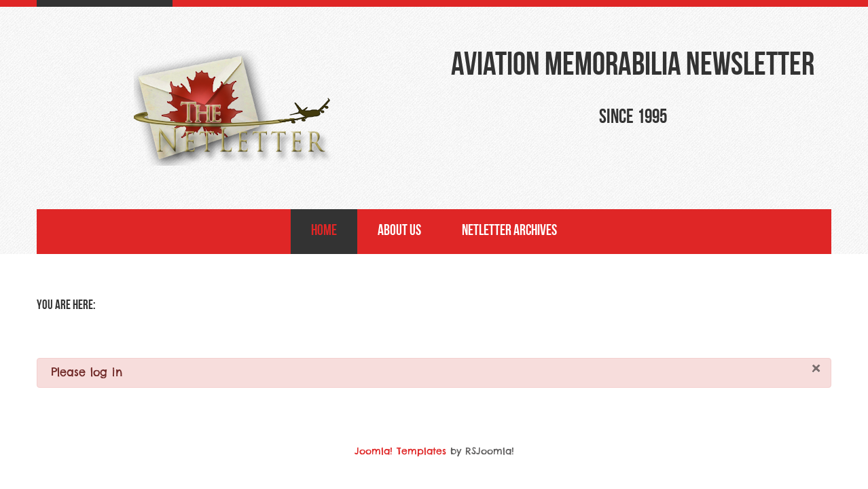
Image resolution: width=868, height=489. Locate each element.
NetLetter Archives (509, 231)
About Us (399, 231)
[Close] (816, 369)
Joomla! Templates (400, 451)
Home (324, 231)
